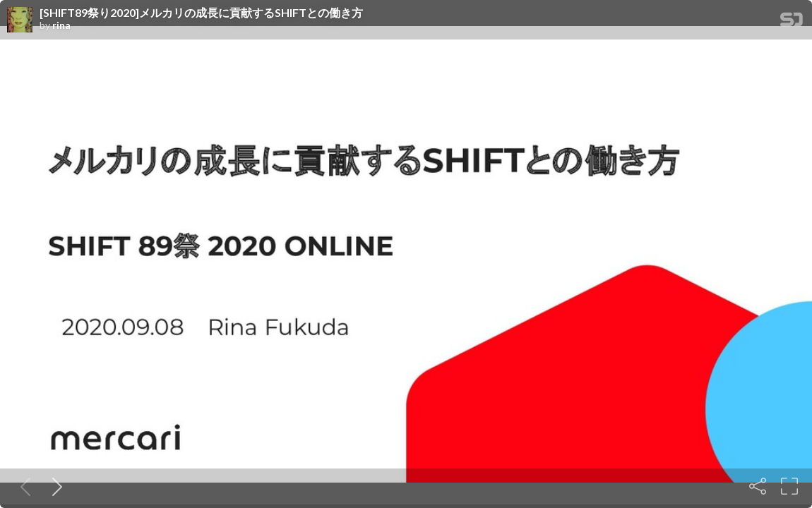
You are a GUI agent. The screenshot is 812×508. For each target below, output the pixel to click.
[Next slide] (54, 486)
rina (61, 25)
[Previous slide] (23, 486)
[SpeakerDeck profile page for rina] (20, 20)
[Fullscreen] (789, 486)
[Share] (758, 486)
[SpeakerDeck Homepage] (792, 22)
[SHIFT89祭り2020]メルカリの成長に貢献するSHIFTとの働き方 (201, 13)
